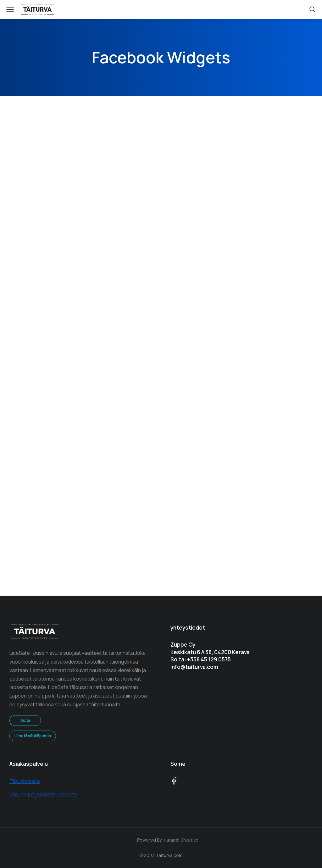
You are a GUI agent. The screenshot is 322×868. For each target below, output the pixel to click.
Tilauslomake (25, 781)
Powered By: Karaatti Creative (168, 840)
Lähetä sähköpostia (33, 736)
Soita (25, 720)
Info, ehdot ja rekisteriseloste (43, 794)
